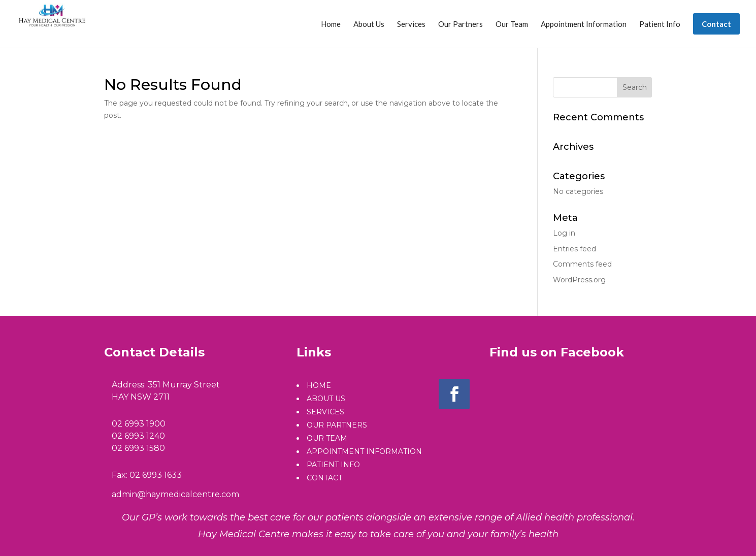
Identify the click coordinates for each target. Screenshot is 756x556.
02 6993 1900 (139, 424)
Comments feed (582, 264)
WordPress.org (579, 280)
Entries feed (574, 249)
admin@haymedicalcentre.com (175, 494)
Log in (564, 233)
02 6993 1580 (138, 448)
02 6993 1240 (138, 436)
